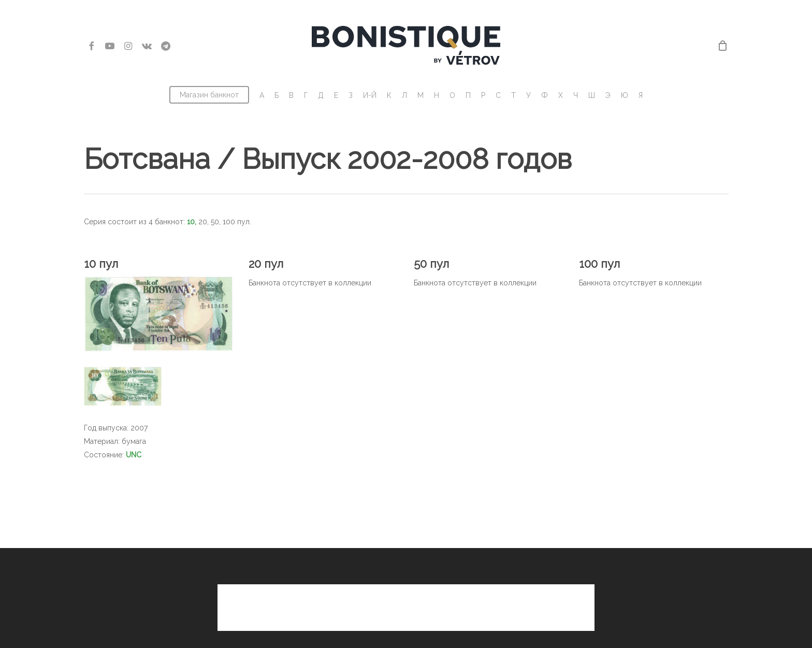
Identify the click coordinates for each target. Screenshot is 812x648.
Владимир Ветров (472, 624)
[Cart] (723, 46)
